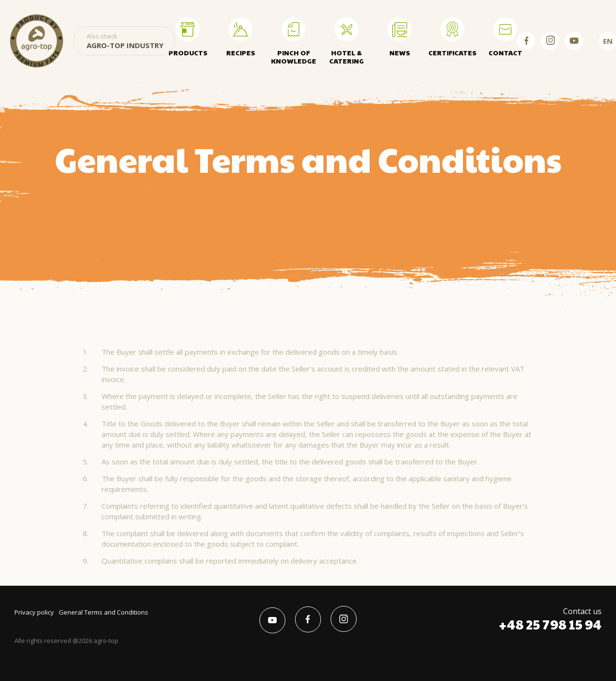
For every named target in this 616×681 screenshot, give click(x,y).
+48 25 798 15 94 (550, 624)
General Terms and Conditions (103, 612)
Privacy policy (34, 612)
